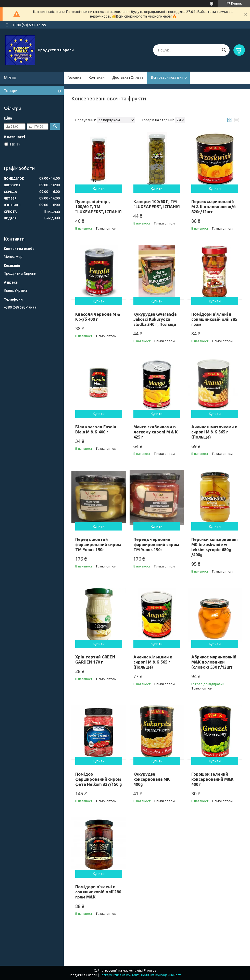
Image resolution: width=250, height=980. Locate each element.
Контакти (97, 77)
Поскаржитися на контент (119, 975)
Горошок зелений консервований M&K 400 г (212, 779)
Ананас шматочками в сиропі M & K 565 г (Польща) (214, 432)
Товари (11, 91)
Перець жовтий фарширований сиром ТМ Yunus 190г (98, 545)
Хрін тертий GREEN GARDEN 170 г (95, 659)
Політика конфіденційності (161, 975)
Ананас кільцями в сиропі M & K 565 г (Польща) (153, 662)
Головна (74, 77)
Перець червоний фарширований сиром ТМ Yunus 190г (156, 545)
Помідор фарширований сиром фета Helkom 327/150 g (99, 779)
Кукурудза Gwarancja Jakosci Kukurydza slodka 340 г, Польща (155, 319)
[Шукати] (224, 50)
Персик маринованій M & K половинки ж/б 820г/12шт (214, 207)
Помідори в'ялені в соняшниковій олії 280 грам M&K (98, 892)
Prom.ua (150, 970)
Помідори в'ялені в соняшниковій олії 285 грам (214, 319)
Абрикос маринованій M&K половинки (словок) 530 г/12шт (214, 662)
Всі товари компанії (167, 77)
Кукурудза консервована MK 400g (152, 779)
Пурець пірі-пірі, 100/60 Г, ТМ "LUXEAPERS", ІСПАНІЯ (98, 207)
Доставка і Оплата (128, 77)
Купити (99, 189)
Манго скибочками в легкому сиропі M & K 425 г (156, 432)
